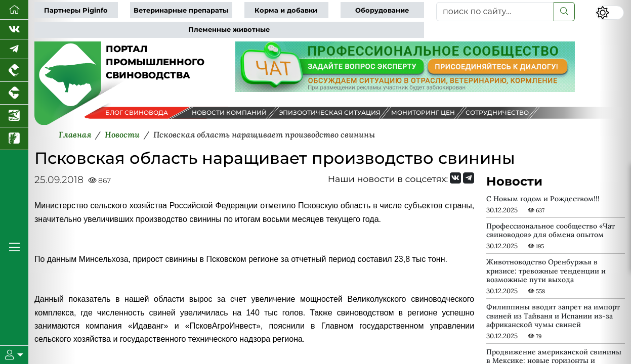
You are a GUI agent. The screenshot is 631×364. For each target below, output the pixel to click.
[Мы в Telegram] (14, 49)
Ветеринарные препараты (181, 10)
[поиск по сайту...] (495, 12)
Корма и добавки (286, 10)
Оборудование (382, 10)
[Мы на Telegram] (469, 178)
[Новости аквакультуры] (14, 116)
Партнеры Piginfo (76, 10)
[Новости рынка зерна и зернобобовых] (14, 139)
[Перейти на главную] (14, 10)
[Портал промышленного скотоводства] (14, 93)
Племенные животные (229, 30)
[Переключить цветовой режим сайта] (610, 13)
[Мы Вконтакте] (14, 30)
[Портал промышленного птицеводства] (14, 71)
